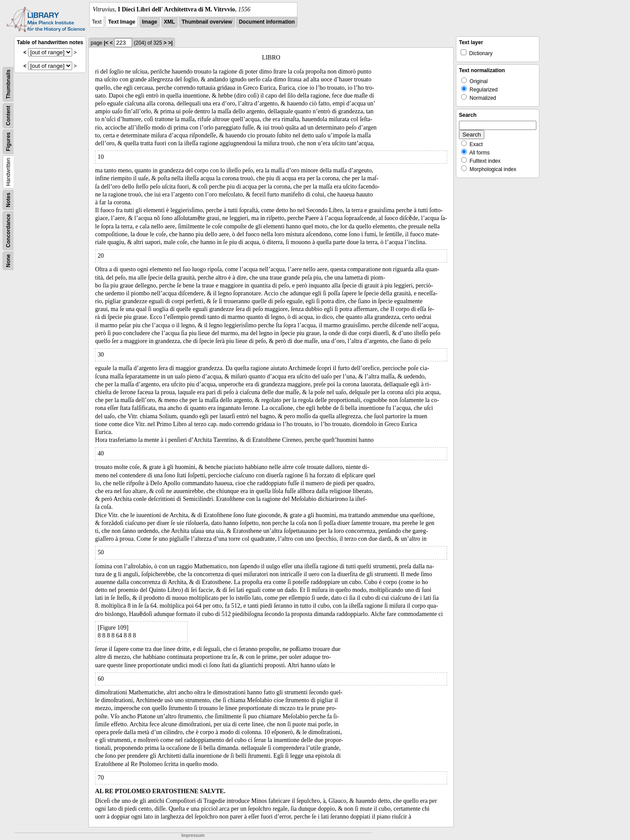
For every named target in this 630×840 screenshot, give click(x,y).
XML (170, 22)
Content (8, 116)
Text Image (122, 22)
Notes (8, 200)
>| (170, 43)
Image (150, 22)
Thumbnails (8, 84)
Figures (8, 142)
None (8, 261)
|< (106, 43)
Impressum (193, 835)
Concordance (8, 231)
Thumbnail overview (207, 22)
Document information (267, 22)
